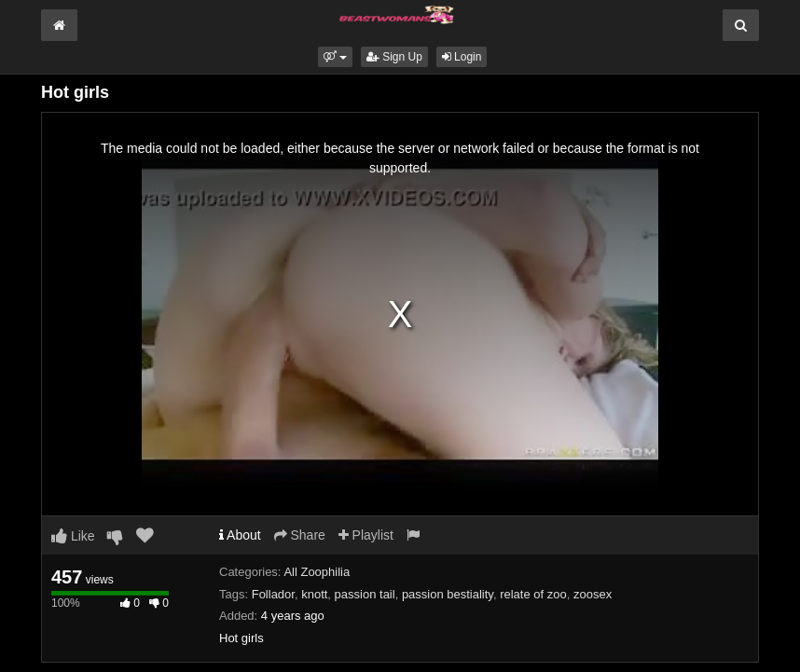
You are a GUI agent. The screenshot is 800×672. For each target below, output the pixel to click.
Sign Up (394, 57)
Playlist (366, 535)
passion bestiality (448, 594)
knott (314, 594)
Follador (273, 594)
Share (300, 535)
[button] (335, 57)
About (240, 535)
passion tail (365, 594)
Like (73, 536)
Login (462, 57)
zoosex (593, 594)
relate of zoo (533, 594)
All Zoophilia (317, 572)
